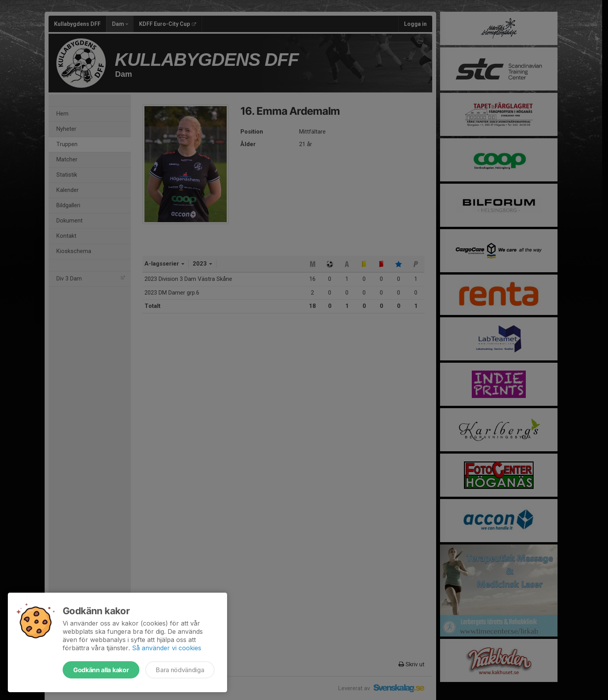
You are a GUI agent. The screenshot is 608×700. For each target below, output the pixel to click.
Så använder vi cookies (167, 648)
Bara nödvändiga (180, 670)
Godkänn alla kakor (101, 670)
